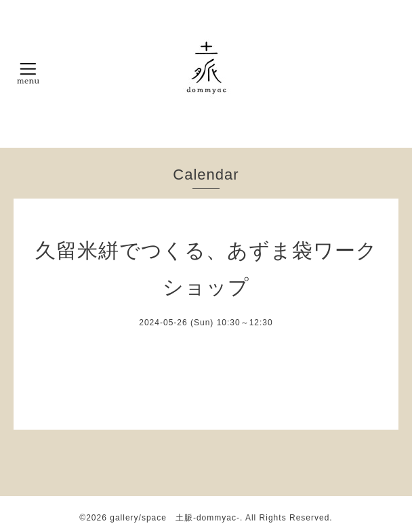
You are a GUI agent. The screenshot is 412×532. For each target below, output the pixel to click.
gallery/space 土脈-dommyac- (175, 518)
